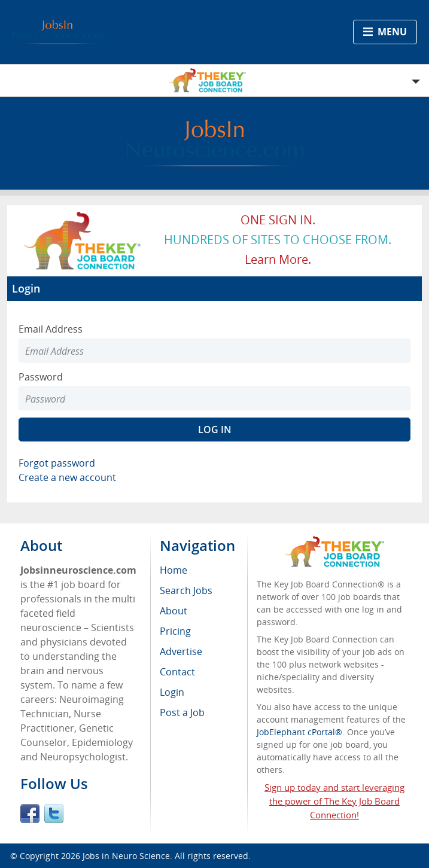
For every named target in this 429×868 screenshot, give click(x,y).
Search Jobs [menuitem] (186, 590)
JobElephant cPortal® (299, 732)
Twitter (54, 814)
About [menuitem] (174, 611)
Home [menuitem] (174, 570)
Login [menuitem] (172, 692)
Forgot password (57, 463)
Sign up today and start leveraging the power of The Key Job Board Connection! (334, 801)
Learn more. (278, 259)
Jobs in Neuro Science (126, 856)
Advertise (181, 651)
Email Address (51, 329)
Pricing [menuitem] (175, 631)
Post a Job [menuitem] (182, 712)
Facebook (30, 814)
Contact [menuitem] (177, 672)
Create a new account (67, 477)
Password (41, 377)
